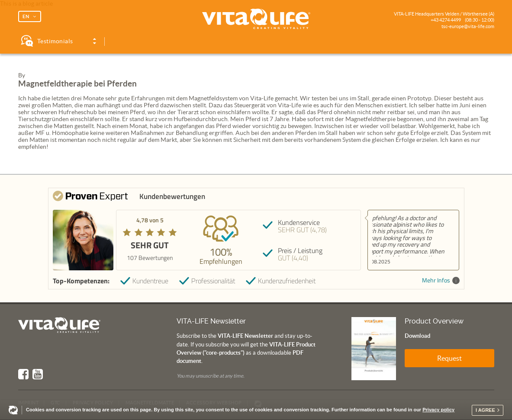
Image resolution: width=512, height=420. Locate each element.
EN (26, 16)
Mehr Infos (441, 281)
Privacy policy (438, 410)
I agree (485, 410)
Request (449, 358)
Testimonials (55, 41)
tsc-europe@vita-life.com (468, 26)
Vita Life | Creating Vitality (256, 19)
